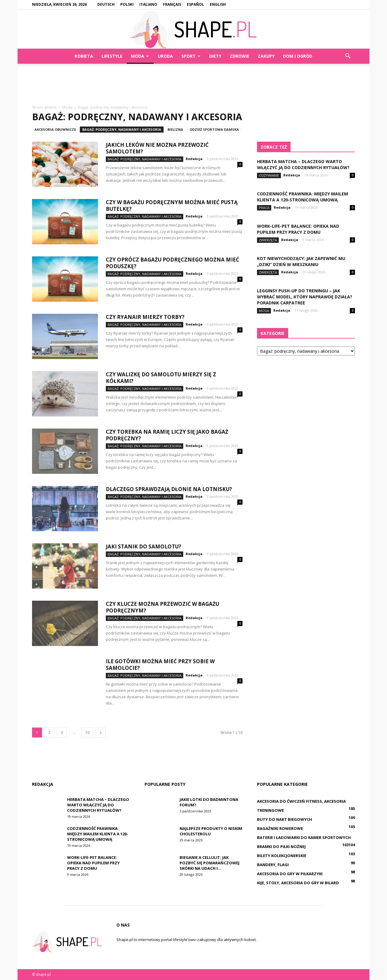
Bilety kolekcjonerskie (282, 856)
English (218, 4)
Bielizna (175, 129)
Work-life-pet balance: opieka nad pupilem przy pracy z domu (298, 229)
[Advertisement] (193, 85)
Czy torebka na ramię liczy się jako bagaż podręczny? (167, 435)
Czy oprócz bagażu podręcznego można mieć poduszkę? (172, 263)
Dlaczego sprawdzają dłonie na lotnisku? (169, 489)
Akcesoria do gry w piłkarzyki (290, 874)
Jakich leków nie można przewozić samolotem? (157, 148)
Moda (140, 56)
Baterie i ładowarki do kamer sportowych (304, 837)
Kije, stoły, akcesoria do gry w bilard (298, 883)
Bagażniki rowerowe (280, 828)
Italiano (148, 4)
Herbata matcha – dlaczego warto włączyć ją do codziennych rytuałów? (303, 164)
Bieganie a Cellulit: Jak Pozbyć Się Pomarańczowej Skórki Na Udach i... (210, 863)
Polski (127, 4)
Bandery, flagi (273, 865)
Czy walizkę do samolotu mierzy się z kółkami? (161, 378)
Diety (215, 56)
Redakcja (194, 159)
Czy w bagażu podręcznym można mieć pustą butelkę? (172, 206)
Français (172, 4)
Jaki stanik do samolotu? (143, 546)
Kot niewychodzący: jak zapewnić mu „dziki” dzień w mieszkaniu (301, 261)
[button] (348, 56)
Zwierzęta (268, 240)
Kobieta (84, 56)
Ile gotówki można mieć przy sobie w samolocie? (160, 665)
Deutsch (106, 4)
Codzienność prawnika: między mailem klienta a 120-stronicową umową (302, 197)
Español (195, 4)
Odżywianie (269, 175)
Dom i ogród (298, 56)
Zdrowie (240, 56)
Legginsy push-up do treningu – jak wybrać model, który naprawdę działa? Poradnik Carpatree (305, 297)
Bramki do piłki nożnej (281, 847)
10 (87, 733)
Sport (191, 56)
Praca (264, 208)
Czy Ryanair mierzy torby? (145, 317)
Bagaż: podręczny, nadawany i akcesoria (122, 129)
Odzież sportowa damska (214, 129)
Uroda (165, 56)
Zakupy (266, 56)
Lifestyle (112, 56)
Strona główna (44, 107)
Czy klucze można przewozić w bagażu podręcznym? (163, 607)
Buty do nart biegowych (285, 819)
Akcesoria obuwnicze (55, 129)
